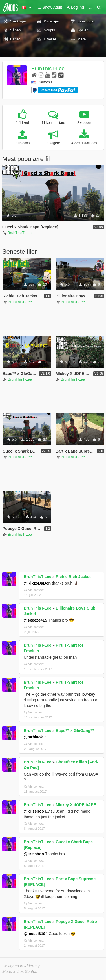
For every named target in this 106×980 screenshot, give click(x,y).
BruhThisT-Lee (48, 69)
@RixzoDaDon (37, 583)
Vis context (34, 590)
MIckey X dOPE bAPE (76, 805)
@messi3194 (36, 934)
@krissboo (34, 811)
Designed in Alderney (21, 966)
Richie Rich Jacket (73, 577)
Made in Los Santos (20, 972)
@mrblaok (33, 737)
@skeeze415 (35, 620)
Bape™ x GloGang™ (75, 731)
